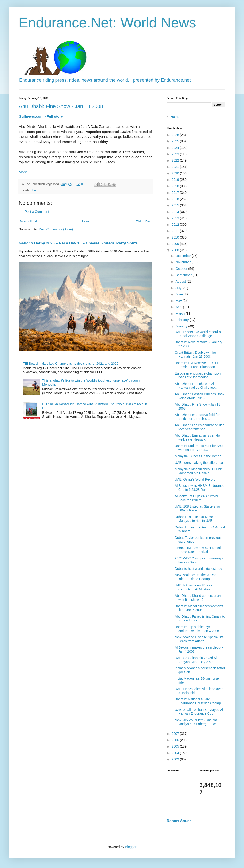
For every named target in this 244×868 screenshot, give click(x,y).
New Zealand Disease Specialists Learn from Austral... (199, 639)
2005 (176, 746)
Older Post (144, 221)
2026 (176, 135)
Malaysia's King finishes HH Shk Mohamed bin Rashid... (198, 471)
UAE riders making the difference (199, 463)
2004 (176, 753)
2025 (176, 141)
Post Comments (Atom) (56, 229)
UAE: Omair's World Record (195, 479)
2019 (176, 180)
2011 (176, 231)
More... (24, 172)
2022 (176, 160)
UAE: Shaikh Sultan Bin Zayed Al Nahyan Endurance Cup (199, 712)
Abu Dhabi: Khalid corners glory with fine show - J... (198, 598)
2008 (176, 250)
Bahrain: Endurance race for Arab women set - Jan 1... (199, 448)
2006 (176, 740)
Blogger (131, 847)
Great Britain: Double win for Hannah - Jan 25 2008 (195, 355)
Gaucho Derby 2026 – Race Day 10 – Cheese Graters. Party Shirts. (79, 243)
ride (33, 190)
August (181, 281)
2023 (176, 154)
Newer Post (28, 221)
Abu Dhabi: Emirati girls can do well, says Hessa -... (197, 437)
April (179, 307)
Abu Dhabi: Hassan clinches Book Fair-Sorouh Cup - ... (200, 396)
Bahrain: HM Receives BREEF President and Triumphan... (197, 365)
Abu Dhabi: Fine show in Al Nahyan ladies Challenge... (196, 386)
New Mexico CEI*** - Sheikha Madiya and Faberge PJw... (196, 722)
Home (86, 221)
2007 (176, 734)
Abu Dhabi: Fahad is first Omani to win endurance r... (200, 618)
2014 (176, 212)
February (183, 320)
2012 (176, 225)
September (184, 275)
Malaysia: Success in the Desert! (199, 456)
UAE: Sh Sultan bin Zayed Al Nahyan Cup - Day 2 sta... (196, 660)
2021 (176, 167)
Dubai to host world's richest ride (198, 569)
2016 (176, 199)
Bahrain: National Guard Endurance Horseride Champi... (200, 701)
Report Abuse (179, 821)
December (183, 256)
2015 (176, 205)
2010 (176, 237)
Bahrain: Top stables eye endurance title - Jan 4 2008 (197, 629)
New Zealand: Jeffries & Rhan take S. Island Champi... (197, 577)
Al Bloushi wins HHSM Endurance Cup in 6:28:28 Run (200, 488)
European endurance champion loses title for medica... (198, 375)
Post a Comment (37, 212)
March (181, 314)
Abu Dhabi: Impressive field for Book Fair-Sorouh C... (197, 417)
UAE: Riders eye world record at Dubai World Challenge (198, 334)
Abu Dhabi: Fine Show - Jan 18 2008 (61, 106)
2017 (176, 193)
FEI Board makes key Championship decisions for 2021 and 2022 (71, 364)
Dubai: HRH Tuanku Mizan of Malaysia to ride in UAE (196, 519)
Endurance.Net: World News (107, 23)
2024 (176, 148)
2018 (176, 186)
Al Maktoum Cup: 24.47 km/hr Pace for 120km (196, 498)
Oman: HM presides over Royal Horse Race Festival (198, 550)
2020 (176, 173)
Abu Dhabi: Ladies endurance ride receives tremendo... (200, 427)
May (179, 301)
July (179, 288)
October (182, 269)
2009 (176, 244)
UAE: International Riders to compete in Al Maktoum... (195, 587)
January (182, 326)
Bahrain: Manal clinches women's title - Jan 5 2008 (199, 608)
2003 (176, 759)
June (179, 294)
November (183, 262)
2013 (176, 218)
